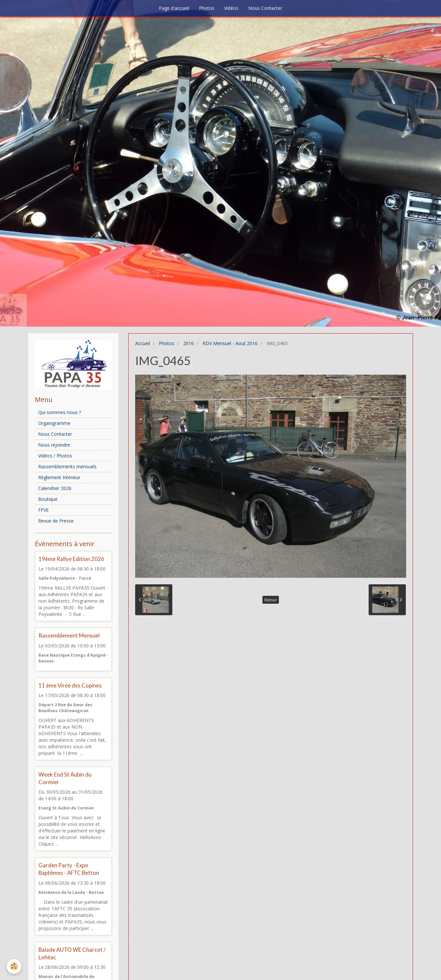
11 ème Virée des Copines (70, 685)
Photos (207, 8)
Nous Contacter (265, 8)
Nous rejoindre (54, 445)
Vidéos (231, 8)
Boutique (48, 499)
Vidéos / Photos (55, 456)
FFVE (43, 510)
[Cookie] (14, 966)
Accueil (143, 343)
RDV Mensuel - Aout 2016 (230, 343)
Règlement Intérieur (59, 477)
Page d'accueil (174, 8)
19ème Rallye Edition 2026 (71, 559)
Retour (271, 600)
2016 (188, 343)
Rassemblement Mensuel (69, 636)
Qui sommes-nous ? (60, 412)
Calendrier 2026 (55, 488)
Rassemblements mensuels (67, 467)
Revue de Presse (56, 521)
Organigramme (54, 423)
